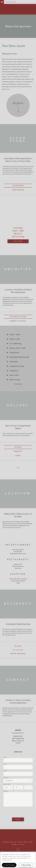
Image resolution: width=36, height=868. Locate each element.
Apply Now (18, 241)
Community (18, 451)
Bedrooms (6, 778)
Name (5, 757)
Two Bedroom (18, 186)
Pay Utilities (18, 650)
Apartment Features (18, 317)
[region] (18, 860)
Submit (18, 819)
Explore (18, 103)
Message (6, 791)
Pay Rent (18, 646)
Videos (18, 456)
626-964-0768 (11, 2)
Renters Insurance (18, 654)
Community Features (18, 321)
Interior (18, 447)
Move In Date (7, 785)
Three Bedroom (18, 190)
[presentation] (14, 811)
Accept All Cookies (9, 865)
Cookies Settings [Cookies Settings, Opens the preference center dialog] (26, 865)
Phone (5, 771)
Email (5, 764)
